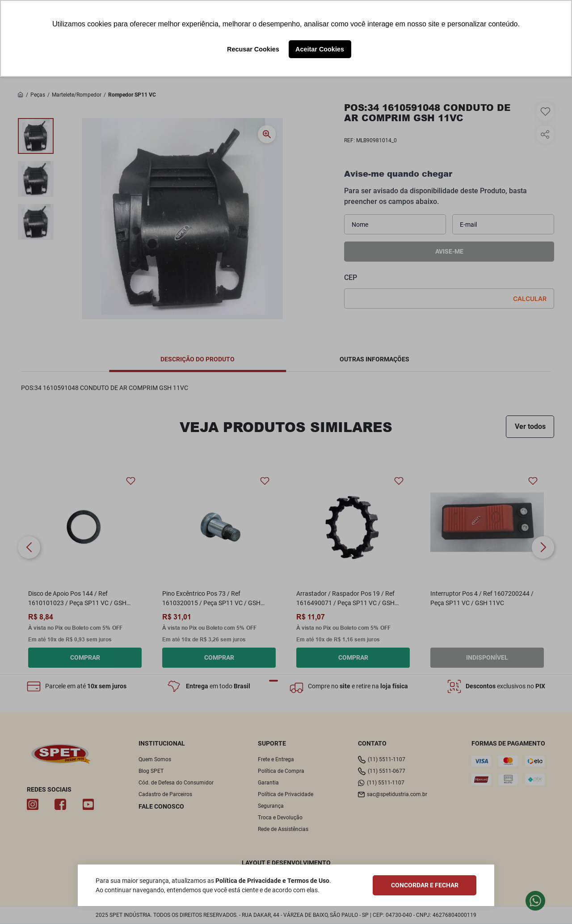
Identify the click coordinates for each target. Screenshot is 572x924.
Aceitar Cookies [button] (320, 49)
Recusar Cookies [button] (253, 49)
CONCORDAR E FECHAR (425, 885)
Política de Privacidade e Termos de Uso (272, 881)
